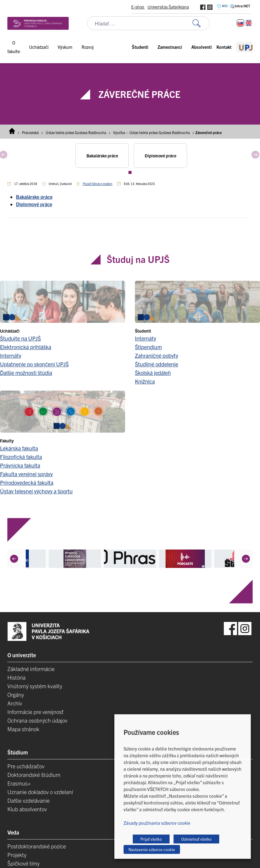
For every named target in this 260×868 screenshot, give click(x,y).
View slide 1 (130, 172)
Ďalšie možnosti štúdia (26, 373)
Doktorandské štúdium (34, 775)
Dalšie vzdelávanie (29, 800)
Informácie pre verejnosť (35, 712)
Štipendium (148, 347)
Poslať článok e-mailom (97, 184)
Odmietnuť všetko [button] (196, 839)
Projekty (17, 855)
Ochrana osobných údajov (37, 720)
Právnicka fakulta (20, 465)
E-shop (138, 7)
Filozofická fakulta (21, 457)
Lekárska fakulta (19, 448)
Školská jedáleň (153, 373)
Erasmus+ (19, 783)
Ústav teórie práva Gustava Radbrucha (76, 132)
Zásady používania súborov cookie (157, 823)
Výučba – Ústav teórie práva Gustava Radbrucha (151, 132)
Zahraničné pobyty (157, 355)
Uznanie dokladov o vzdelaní (40, 792)
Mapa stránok (23, 729)
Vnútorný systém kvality (35, 686)
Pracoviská (30, 132)
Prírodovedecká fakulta (27, 482)
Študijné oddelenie (157, 364)
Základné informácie (31, 669)
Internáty (11, 355)
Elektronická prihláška (26, 347)
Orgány (16, 694)
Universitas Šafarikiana (168, 7)
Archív (15, 703)
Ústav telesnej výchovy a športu (36, 491)
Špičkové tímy (23, 863)
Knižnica (145, 381)
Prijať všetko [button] (151, 839)
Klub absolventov (27, 809)
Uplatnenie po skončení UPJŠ (34, 364)
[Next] (246, 558)
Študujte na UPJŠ (20, 338)
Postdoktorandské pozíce (37, 846)
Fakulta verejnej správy (26, 474)
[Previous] (14, 558)
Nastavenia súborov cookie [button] (152, 849)
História (16, 677)
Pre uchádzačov (26, 766)
